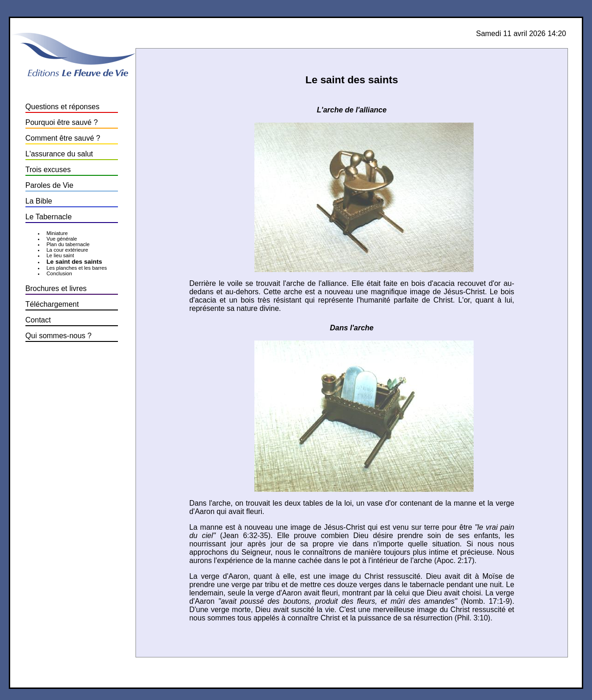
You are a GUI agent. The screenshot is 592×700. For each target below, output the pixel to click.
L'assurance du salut (59, 154)
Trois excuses (48, 170)
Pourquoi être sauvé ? (62, 122)
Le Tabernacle (49, 217)
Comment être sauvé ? (63, 138)
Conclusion (59, 273)
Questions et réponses (62, 107)
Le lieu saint (60, 255)
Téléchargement (52, 304)
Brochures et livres (56, 288)
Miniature (57, 233)
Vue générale (62, 239)
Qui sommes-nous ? (59, 336)
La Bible (39, 201)
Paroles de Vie (49, 185)
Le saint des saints (74, 262)
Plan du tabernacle (68, 244)
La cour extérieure (67, 250)
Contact (38, 320)
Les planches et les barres (77, 268)
